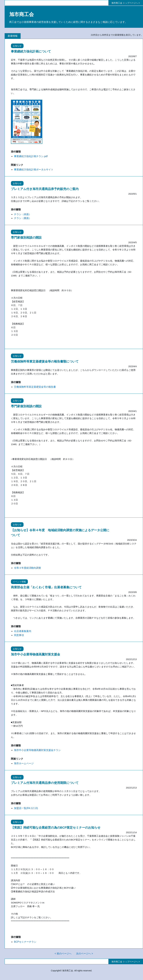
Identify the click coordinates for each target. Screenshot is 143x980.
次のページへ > (85, 954)
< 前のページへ (63, 954)
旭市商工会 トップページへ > (126, 3)
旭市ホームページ (24, 763)
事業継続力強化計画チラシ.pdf (31, 156)
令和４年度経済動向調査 (28, 568)
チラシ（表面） (23, 214)
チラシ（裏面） (23, 218)
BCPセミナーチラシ (25, 942)
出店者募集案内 (23, 631)
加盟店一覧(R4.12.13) (26, 808)
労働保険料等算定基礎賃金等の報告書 (35, 387)
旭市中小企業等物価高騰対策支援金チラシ (37, 750)
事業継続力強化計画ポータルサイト (34, 170)
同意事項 (19, 635)
